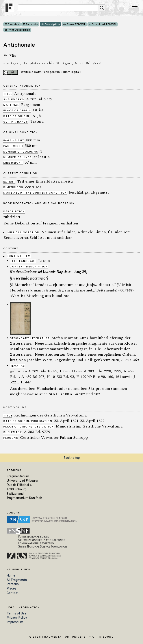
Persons (13, 584)
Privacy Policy (17, 618)
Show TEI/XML (76, 24)
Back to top (72, 458)
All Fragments (17, 580)
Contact (13, 593)
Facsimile (32, 24)
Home (11, 575)
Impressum (15, 622)
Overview (14, 24)
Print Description (19, 30)
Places (12, 588)
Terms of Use (17, 613)
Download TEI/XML (104, 24)
